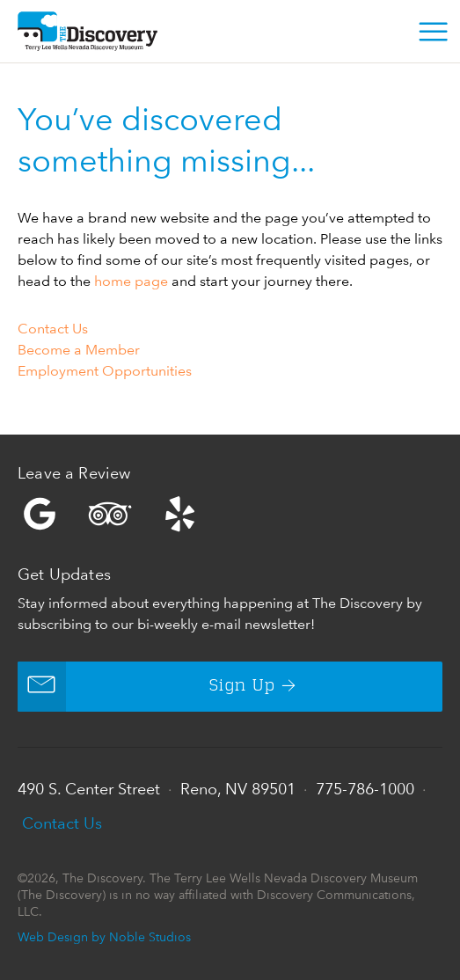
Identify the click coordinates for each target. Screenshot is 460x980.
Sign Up (146, 687)
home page (131, 281)
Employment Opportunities (105, 371)
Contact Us (53, 329)
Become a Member (79, 350)
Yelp (230, 514)
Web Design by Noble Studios (104, 936)
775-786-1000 (365, 789)
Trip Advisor (110, 514)
